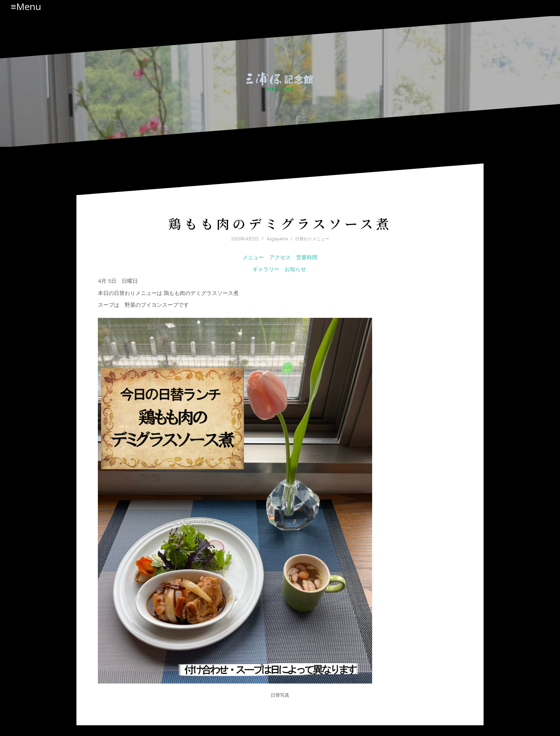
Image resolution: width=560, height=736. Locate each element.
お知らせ (296, 269)
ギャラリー (266, 269)
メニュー (253, 257)
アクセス (280, 257)
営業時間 (307, 257)
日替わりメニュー (312, 239)
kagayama (277, 239)
